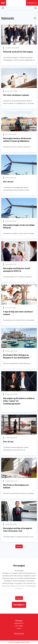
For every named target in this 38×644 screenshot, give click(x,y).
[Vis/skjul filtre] (35, 18)
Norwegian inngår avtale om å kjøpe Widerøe (19, 226)
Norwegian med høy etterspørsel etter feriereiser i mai (18, 530)
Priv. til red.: (9, 182)
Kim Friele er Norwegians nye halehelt (16, 486)
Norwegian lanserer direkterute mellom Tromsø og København (17, 140)
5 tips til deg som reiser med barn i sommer (18, 313)
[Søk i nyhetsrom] (35, 8)
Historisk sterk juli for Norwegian (18, 52)
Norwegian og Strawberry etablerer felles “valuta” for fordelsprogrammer (19, 401)
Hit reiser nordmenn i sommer (16, 95)
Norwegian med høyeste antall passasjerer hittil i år (17, 270)
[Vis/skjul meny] (3, 8)
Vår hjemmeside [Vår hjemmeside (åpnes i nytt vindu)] (19, 633)
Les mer (19, 598)
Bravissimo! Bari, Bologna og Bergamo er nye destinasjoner (16, 356)
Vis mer (19, 546)
